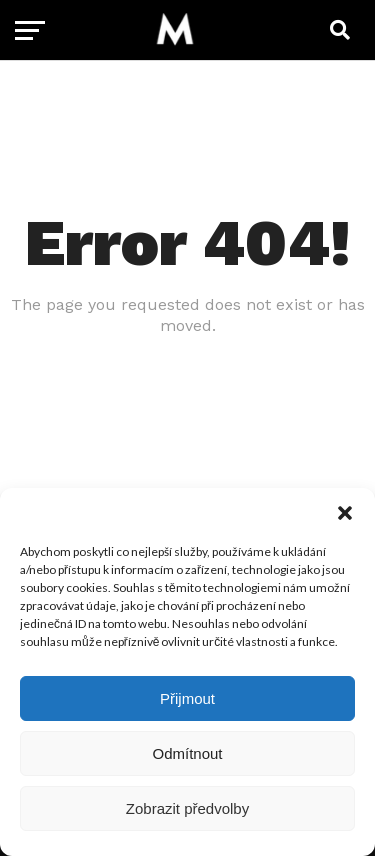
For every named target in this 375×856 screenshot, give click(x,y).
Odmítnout (187, 753)
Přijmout (187, 698)
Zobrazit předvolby (187, 808)
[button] (345, 513)
